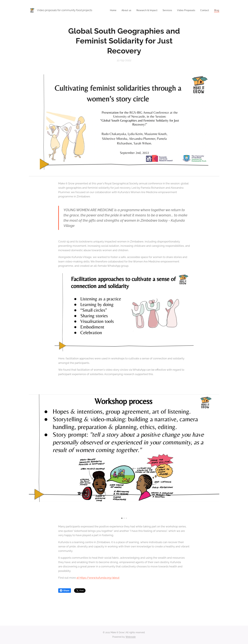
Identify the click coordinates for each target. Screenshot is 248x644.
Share (65, 591)
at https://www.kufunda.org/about (98, 578)
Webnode (131, 637)
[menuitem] (108, 10)
